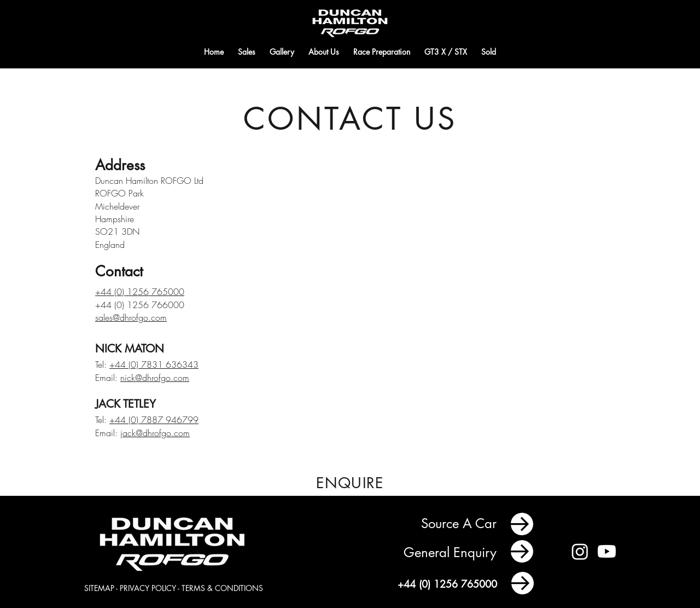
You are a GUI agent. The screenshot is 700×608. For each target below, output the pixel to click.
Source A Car (461, 523)
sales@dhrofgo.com (131, 317)
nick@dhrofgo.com (155, 378)
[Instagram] (580, 551)
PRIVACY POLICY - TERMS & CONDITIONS (191, 588)
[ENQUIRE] (350, 483)
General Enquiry (452, 552)
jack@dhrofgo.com (155, 433)
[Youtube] (607, 551)
